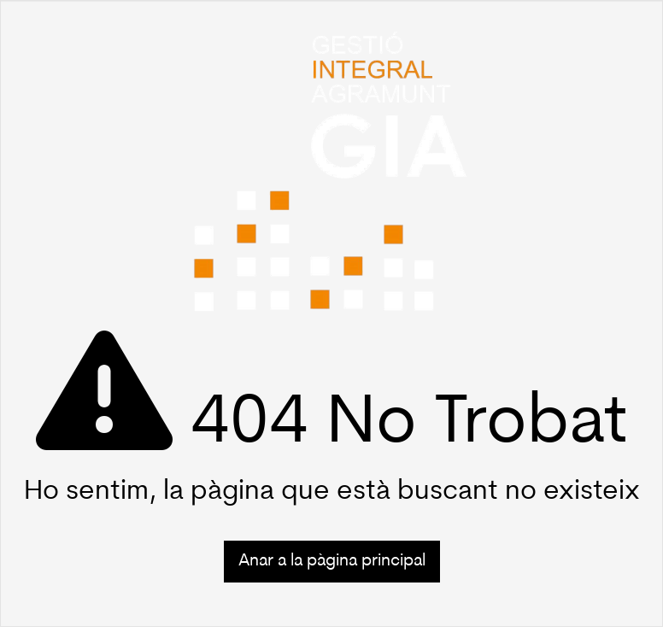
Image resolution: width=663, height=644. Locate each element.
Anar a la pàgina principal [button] (332, 561)
